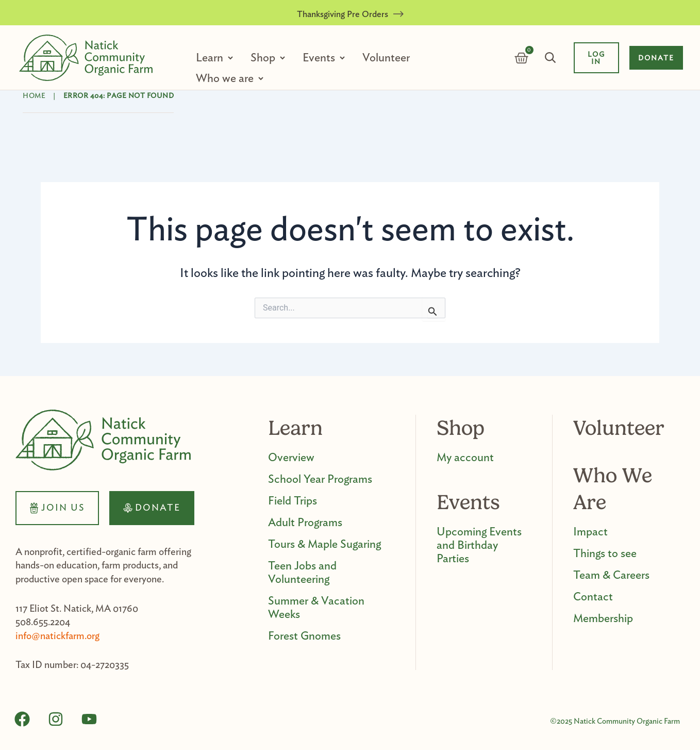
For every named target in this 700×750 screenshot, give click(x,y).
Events (320, 58)
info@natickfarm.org (57, 636)
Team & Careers (611, 575)
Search (551, 58)
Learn (211, 58)
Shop (264, 58)
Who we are (226, 78)
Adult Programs (305, 523)
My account (465, 458)
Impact (590, 532)
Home (34, 96)
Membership (603, 618)
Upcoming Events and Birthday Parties (479, 545)
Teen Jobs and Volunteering (302, 573)
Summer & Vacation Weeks (316, 608)
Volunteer (386, 58)
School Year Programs (320, 479)
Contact (593, 597)
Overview (291, 458)
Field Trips (293, 501)
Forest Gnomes (304, 636)
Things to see (605, 553)
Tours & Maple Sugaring (324, 544)
